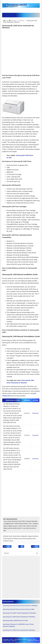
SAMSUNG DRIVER (33, 641)
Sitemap (14, 641)
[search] (20, 553)
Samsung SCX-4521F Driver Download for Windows (19, 613)
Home (21, 546)
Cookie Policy (7, 641)
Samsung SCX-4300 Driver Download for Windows (19, 630)
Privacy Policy (32, 639)
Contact (25, 639)
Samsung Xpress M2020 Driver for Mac (15, 620)
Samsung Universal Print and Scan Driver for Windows (20, 606)
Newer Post (7, 546)
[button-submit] (37, 553)
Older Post (35, 546)
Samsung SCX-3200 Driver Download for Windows (19, 617)
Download (35, 413)
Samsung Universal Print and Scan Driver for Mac (19, 609)
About (20, 639)
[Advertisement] (21, 51)
